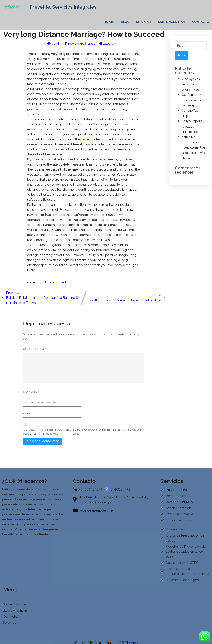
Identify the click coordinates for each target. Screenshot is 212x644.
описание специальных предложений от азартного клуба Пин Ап (193, 150)
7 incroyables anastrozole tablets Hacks (191, 86)
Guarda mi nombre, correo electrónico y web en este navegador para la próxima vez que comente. (82, 434)
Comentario (35, 351)
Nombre (31, 394)
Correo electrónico (42, 405)
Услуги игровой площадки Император (193, 129)
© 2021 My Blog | (90, 637)
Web (27, 415)
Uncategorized (55, 284)
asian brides (91, 141)
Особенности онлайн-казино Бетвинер (192, 102)
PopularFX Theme (122, 637)
